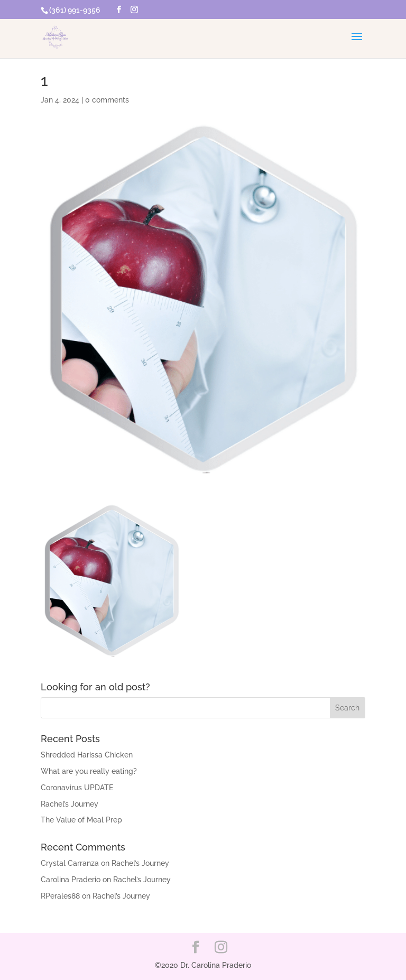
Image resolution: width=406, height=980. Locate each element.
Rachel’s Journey (70, 804)
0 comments (107, 100)
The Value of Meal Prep (81, 820)
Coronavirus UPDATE (77, 788)
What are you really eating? (89, 771)
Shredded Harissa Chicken (87, 755)
